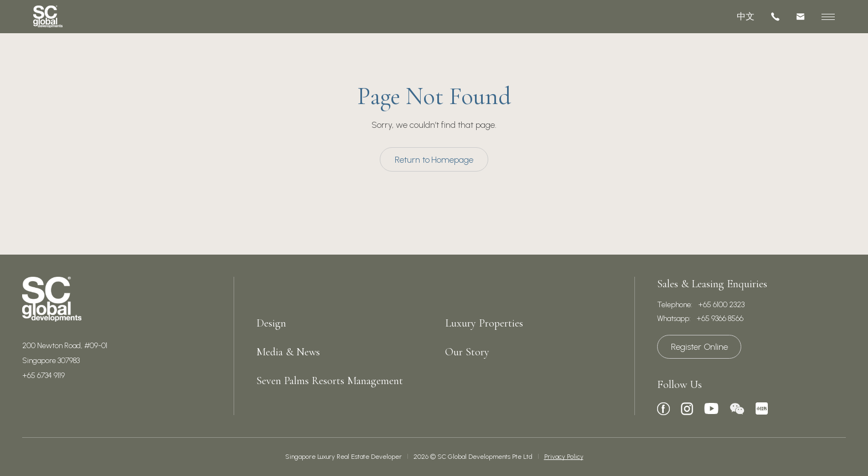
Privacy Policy (564, 457)
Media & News (288, 352)
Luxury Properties (484, 323)
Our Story (467, 352)
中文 (746, 16)
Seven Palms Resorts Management (330, 381)
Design (271, 323)
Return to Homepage (434, 160)
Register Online (699, 347)
